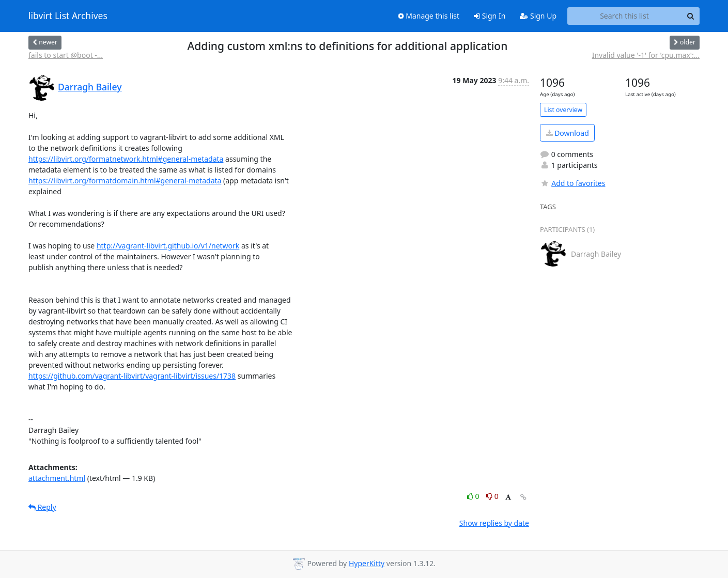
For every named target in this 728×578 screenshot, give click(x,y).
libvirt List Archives (68, 16)
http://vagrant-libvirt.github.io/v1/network (168, 246)
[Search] (690, 16)
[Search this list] (624, 16)
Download (568, 133)
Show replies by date (494, 523)
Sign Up (538, 16)
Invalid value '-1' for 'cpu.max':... (646, 55)
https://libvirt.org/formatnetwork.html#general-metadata (126, 159)
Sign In (490, 16)
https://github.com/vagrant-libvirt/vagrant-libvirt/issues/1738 (132, 376)
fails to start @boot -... (66, 55)
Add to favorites (572, 183)
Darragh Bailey (90, 87)
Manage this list (429, 16)
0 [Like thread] (474, 496)
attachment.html (57, 478)
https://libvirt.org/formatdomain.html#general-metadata (125, 181)
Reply (42, 507)
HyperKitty (367, 563)
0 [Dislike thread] (492, 496)
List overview (563, 110)
